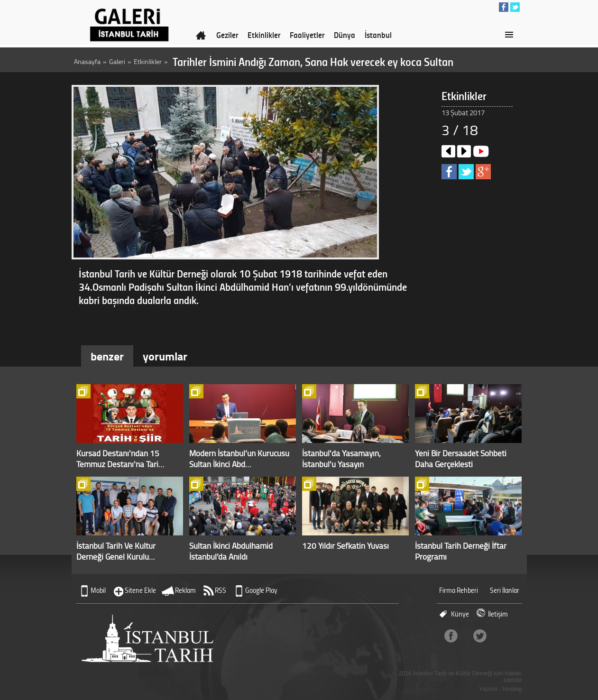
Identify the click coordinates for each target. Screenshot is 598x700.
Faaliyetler (307, 35)
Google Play (261, 590)
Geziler (227, 35)
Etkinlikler (264, 35)
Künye (460, 614)
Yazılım (488, 689)
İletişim (498, 614)
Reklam (185, 590)
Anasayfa (87, 61)
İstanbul (378, 35)
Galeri (117, 61)
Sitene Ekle (140, 590)
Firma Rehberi (459, 590)
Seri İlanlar (505, 590)
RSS (221, 590)
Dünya (345, 35)
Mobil (98, 590)
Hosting (512, 689)
